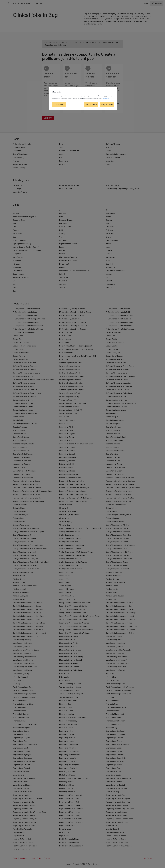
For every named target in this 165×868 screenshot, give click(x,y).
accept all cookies (107, 104)
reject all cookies (91, 104)
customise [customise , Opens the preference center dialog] (59, 104)
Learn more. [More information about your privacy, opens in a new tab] (106, 99)
